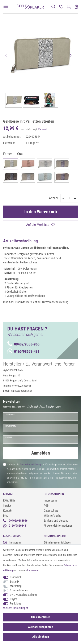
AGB (46, 506)
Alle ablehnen (41, 637)
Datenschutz (51, 511)
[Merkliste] (61, 7)
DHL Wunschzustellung (23, 595)
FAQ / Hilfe (9, 500)
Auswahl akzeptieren (41, 627)
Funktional (16, 603)
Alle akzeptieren (40, 617)
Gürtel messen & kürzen (57, 542)
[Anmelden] (69, 7)
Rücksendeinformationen (58, 526)
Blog (6, 516)
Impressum (50, 500)
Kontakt (8, 511)
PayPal (14, 599)
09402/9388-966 (23, 344)
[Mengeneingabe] (69, 198)
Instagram (12, 543)
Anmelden (41, 453)
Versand (42, 130)
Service (7, 506)
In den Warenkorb (41, 212)
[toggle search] (53, 7)
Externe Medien (19, 590)
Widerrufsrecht (52, 516)
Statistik (14, 582)
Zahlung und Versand (56, 521)
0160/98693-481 (23, 351)
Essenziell (16, 577)
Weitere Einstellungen (16, 608)
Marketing (16, 586)
